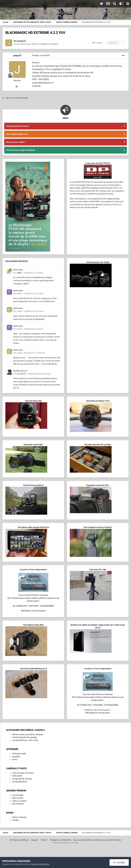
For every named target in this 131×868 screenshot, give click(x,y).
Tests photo (17, 776)
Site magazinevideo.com (17, 134)
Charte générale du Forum (17, 126)
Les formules (18, 795)
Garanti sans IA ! (20, 371)
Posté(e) (41, 56)
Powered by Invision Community (65, 843)
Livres (15, 759)
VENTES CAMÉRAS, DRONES (45, 44)
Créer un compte (19, 801)
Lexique (15, 820)
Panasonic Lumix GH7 (33, 445)
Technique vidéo (19, 754)
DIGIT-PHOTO (82, 182)
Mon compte (18, 798)
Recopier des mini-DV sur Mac (98, 445)
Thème (44, 840)
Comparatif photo (20, 782)
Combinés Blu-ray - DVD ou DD (25, 740)
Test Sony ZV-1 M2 (98, 570)
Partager (97, 43)
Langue (35, 840)
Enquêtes (16, 757)
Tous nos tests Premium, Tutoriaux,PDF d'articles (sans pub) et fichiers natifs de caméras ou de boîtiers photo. (33, 598)
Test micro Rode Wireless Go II (33, 669)
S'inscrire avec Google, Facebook (20, 150)
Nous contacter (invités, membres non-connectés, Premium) (97, 840)
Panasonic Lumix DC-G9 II (98, 485)
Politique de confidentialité (60, 840)
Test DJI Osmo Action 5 (33, 485)
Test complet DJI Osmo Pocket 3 (98, 527)
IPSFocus (25, 840)
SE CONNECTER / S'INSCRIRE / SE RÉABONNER (33, 606)
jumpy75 (21, 41)
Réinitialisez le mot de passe (33, 611)
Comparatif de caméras (22, 779)
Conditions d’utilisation (40, 864)
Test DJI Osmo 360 (33, 401)
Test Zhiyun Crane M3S (33, 625)
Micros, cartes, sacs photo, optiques (28, 734)
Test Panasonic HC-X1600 (98, 262)
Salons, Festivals (19, 817)
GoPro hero (18, 270)
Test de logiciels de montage (24, 737)
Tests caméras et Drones (23, 773)
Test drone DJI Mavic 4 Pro (98, 401)
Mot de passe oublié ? (16, 142)
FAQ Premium (18, 804)
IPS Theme (14, 840)
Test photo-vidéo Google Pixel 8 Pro (33, 527)
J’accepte (119, 862)
